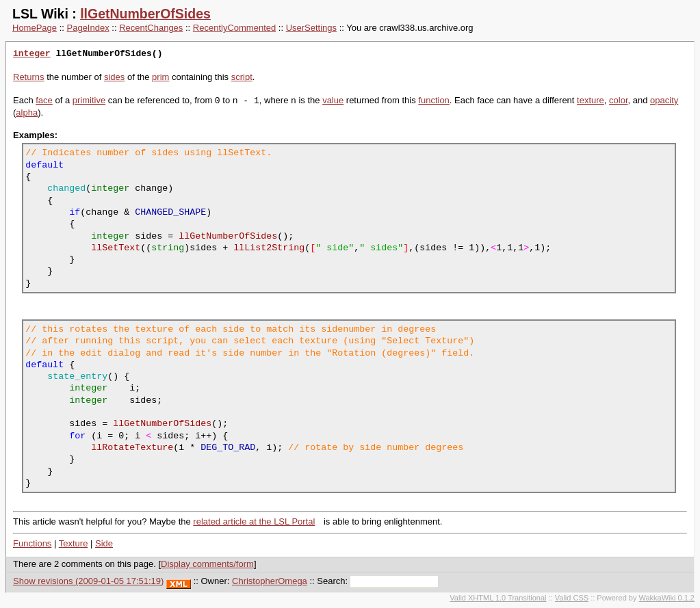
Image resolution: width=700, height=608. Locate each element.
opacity (664, 101)
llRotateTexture (132, 447)
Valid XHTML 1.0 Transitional (498, 598)
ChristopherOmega (270, 581)
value (333, 101)
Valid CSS (572, 598)
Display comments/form (207, 564)
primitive (89, 101)
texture (591, 101)
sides (114, 77)
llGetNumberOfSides (145, 14)
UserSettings (311, 28)
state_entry (77, 376)
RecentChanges (151, 28)
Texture (74, 543)
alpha (27, 113)
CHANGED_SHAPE (170, 212)
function (434, 101)
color (618, 101)
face (44, 101)
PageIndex (88, 28)
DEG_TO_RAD (228, 447)
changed (66, 188)
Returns (29, 77)
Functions (32, 543)
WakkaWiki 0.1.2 (666, 598)
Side (104, 543)
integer (32, 54)
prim (160, 77)
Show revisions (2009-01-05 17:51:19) (88, 581)
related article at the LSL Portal (254, 521)
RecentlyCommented (234, 28)
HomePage (35, 28)
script (242, 77)
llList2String (269, 248)
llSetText (116, 248)
